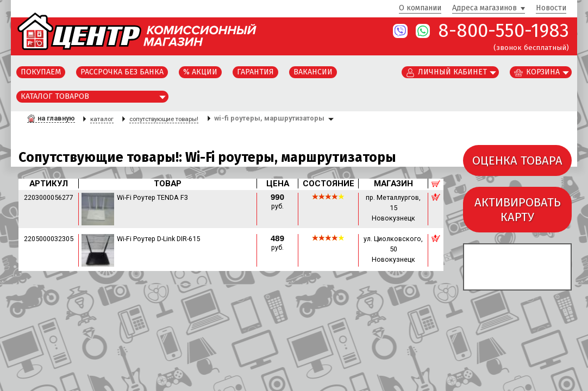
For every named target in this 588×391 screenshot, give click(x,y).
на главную (56, 118)
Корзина (543, 72)
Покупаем (41, 72)
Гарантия (255, 72)
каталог (102, 119)
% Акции (200, 72)
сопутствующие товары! (164, 119)
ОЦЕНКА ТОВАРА (517, 160)
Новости (551, 8)
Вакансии (313, 72)
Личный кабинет (452, 72)
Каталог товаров (55, 96)
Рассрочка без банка (122, 72)
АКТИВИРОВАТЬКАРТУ (518, 210)
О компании (420, 8)
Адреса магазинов (484, 8)
